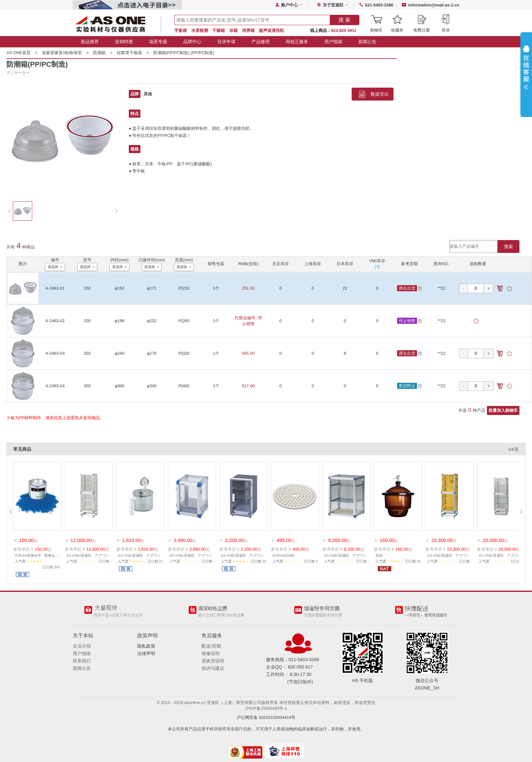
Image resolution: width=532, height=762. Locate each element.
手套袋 (180, 30)
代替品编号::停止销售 (248, 321)
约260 (184, 321)
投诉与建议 (213, 668)
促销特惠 (124, 42)
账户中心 (290, 5)
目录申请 (226, 42)
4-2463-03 (55, 353)
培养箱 (248, 30)
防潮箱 (105, 53)
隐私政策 (146, 646)
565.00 (248, 353)
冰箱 (233, 30)
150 (87, 288)
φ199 (119, 321)
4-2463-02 (55, 321)
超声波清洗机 (271, 30)
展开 (526, 69)
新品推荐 (90, 42)
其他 (148, 94)
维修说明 (211, 653)
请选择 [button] (53, 267)
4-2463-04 (55, 386)
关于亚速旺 (333, 5)
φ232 (152, 321)
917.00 (248, 386)
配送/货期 (211, 646)
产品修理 (261, 42)
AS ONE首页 (24, 53)
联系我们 (82, 661)
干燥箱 (218, 30)
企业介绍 (82, 646)
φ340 (152, 386)
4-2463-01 (55, 288)
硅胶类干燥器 (135, 53)
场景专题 (158, 42)
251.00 (248, 288)
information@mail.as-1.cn (434, 5)
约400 (184, 386)
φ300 (119, 386)
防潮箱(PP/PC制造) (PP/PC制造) (184, 53)
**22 (442, 288)
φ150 (119, 288)
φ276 (152, 353)
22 (345, 288)
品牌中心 (192, 42)
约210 (184, 288)
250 (87, 353)
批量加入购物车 (503, 410)
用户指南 (333, 42)
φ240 (119, 353)
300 (87, 386)
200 (87, 321)
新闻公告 (367, 42)
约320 (184, 353)
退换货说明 (213, 661)
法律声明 (146, 653)
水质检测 (200, 30)
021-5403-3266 (379, 5)
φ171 (152, 288)
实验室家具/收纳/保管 (67, 53)
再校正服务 (297, 42)
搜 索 (344, 20)
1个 (216, 288)
